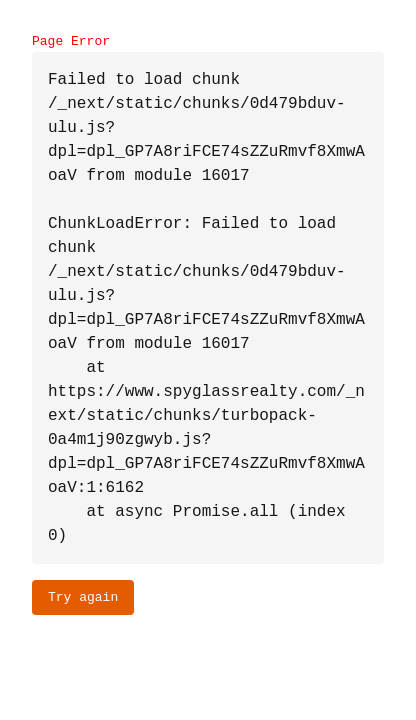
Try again (83, 597)
